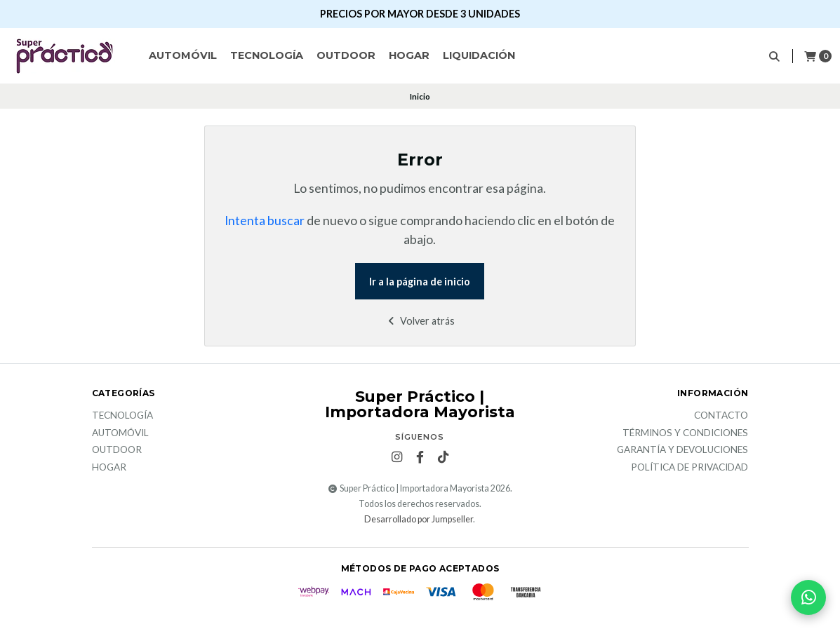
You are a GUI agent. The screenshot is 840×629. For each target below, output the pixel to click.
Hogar (409, 55)
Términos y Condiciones (685, 433)
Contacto (721, 416)
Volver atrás (420, 321)
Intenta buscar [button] (265, 221)
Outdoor (346, 55)
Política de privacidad (689, 468)
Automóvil (183, 55)
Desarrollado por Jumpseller (419, 519)
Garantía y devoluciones (682, 450)
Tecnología (267, 55)
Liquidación (479, 55)
